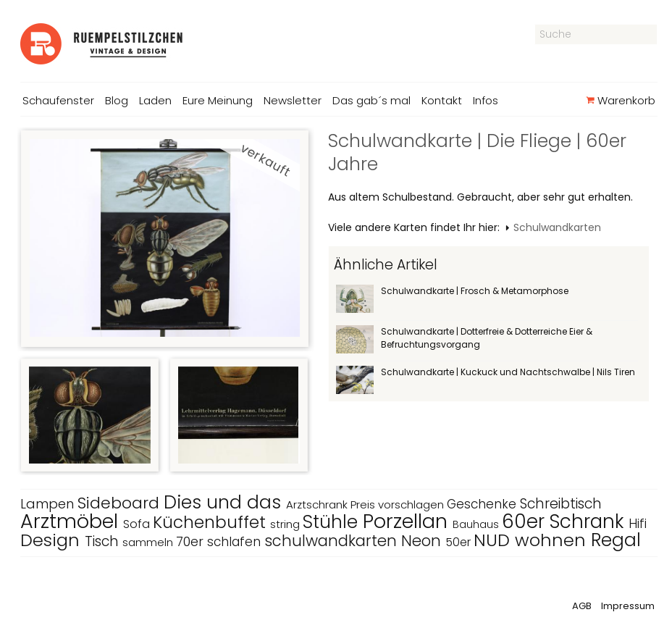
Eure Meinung (218, 100)
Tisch (104, 541)
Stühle (333, 522)
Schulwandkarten (557, 227)
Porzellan (408, 521)
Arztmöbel (72, 521)
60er (526, 521)
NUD (494, 540)
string (286, 524)
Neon (423, 541)
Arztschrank (318, 504)
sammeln (149, 542)
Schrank (589, 521)
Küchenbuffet (211, 522)
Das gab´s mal (371, 100)
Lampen (49, 504)
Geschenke (483, 504)
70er (192, 541)
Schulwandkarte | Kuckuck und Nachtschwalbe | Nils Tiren (508, 372)
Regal (616, 540)
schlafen (236, 542)
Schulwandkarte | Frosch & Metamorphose (475, 291)
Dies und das (225, 502)
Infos (486, 100)
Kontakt (442, 100)
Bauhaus (477, 524)
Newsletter (293, 100)
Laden (155, 100)
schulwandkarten (333, 541)
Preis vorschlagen (399, 504)
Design (52, 540)
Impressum (628, 606)
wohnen (553, 540)
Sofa (138, 524)
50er (459, 542)
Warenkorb (620, 100)
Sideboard (121, 503)
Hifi (638, 524)
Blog (117, 100)
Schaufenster (58, 100)
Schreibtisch (561, 504)
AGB (582, 606)
